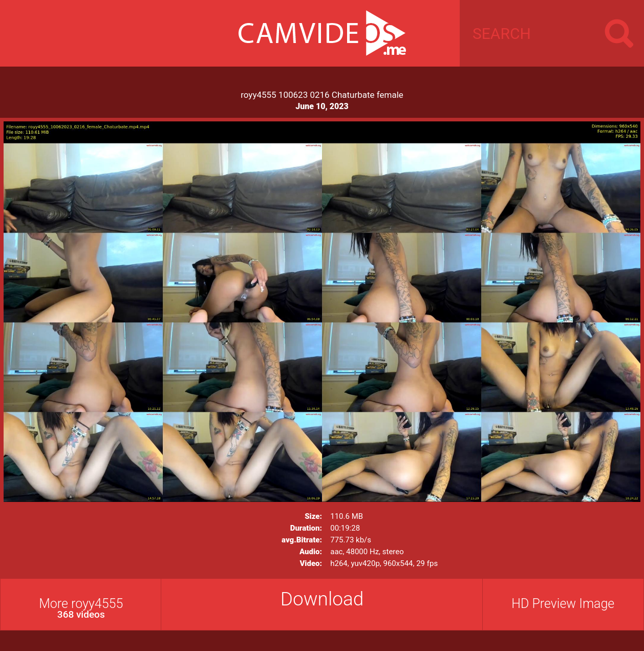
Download (322, 599)
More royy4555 (81, 608)
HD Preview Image (563, 604)
